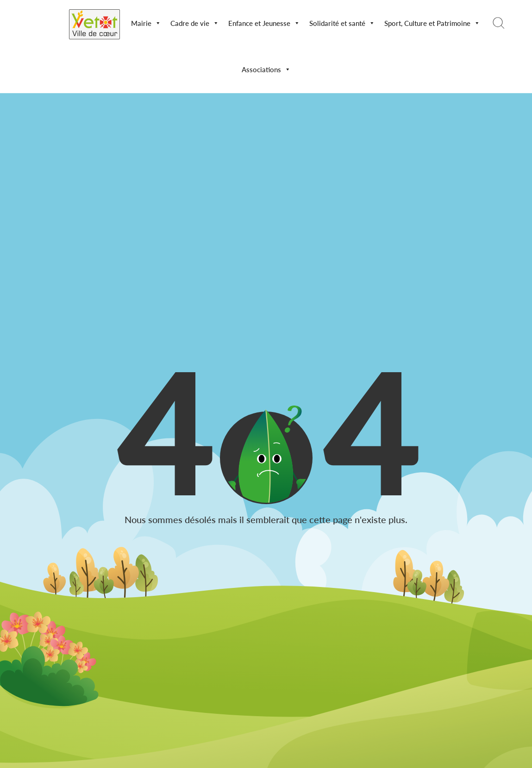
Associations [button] (266, 69)
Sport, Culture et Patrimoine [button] (432, 23)
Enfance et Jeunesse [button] (264, 23)
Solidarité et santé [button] (342, 23)
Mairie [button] (146, 23)
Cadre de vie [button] (195, 23)
